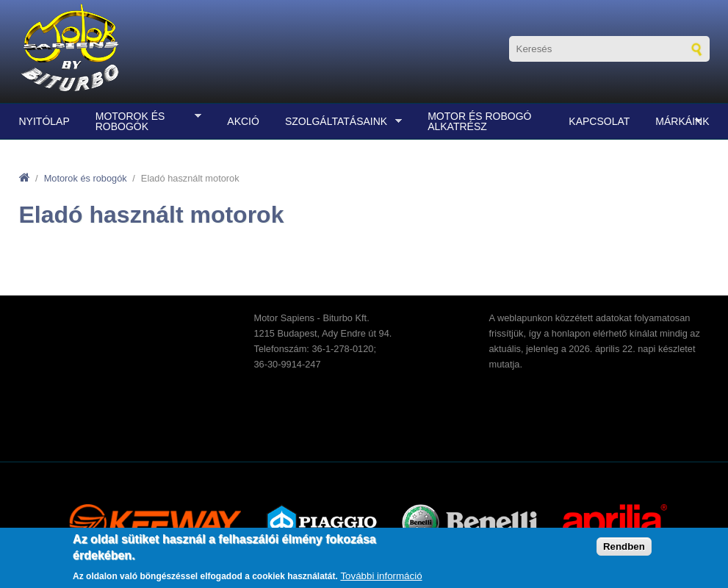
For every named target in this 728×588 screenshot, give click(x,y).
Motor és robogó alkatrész (479, 121)
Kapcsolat (599, 121)
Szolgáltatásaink (340, 122)
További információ (381, 576)
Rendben (624, 546)
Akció (243, 121)
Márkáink (678, 122)
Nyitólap (44, 121)
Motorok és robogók (145, 121)
